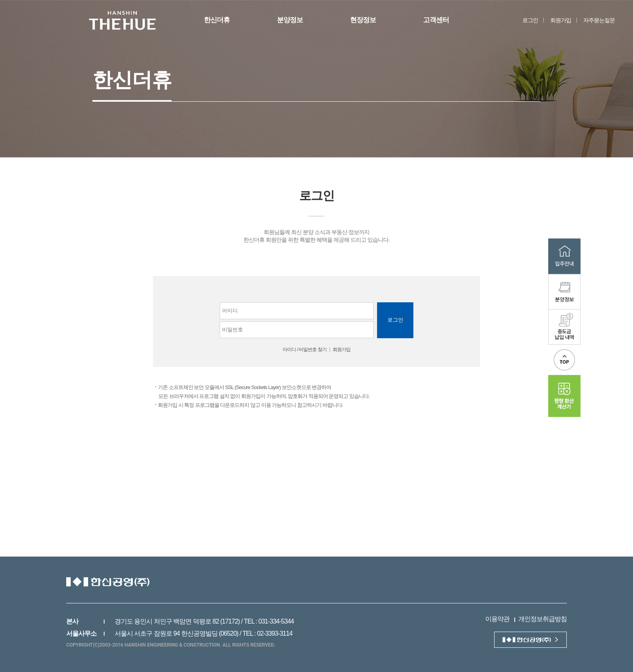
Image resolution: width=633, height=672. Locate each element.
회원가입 (561, 20)
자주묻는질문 (599, 20)
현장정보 (363, 20)
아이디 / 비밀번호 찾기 (304, 350)
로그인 (530, 20)
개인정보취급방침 (543, 619)
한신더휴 (217, 20)
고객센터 (436, 20)
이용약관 (497, 619)
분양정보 (290, 20)
